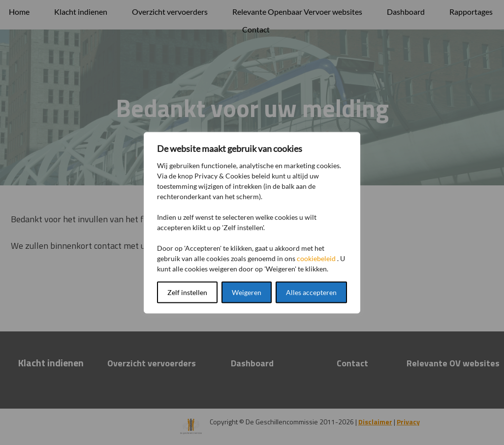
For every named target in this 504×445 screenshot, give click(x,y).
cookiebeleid (316, 258)
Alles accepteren (311, 292)
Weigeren (247, 292)
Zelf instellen (187, 292)
